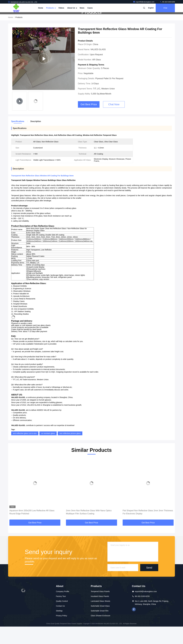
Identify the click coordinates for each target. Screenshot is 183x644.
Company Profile (63, 609)
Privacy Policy (61, 633)
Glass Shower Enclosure (100, 633)
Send (149, 585)
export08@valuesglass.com (144, 2)
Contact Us (60, 623)
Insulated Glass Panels (100, 614)
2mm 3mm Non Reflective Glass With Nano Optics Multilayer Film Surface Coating (89, 530)
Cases (90, 8)
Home (41, 8)
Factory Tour (61, 614)
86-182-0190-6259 (167, 2)
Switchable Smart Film (100, 628)
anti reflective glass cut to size (25, 451)
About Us (72, 8)
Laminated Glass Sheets (100, 619)
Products (51, 8)
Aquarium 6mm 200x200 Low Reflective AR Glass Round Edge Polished (32, 530)
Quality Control (62, 619)
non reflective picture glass (70, 451)
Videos (61, 8)
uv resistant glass (48, 451)
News (82, 8)
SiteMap (59, 628)
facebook (134, 627)
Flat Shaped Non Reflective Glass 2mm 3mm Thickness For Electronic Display (148, 530)
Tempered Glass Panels (100, 609)
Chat (165, 8)
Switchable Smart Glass (100, 623)
